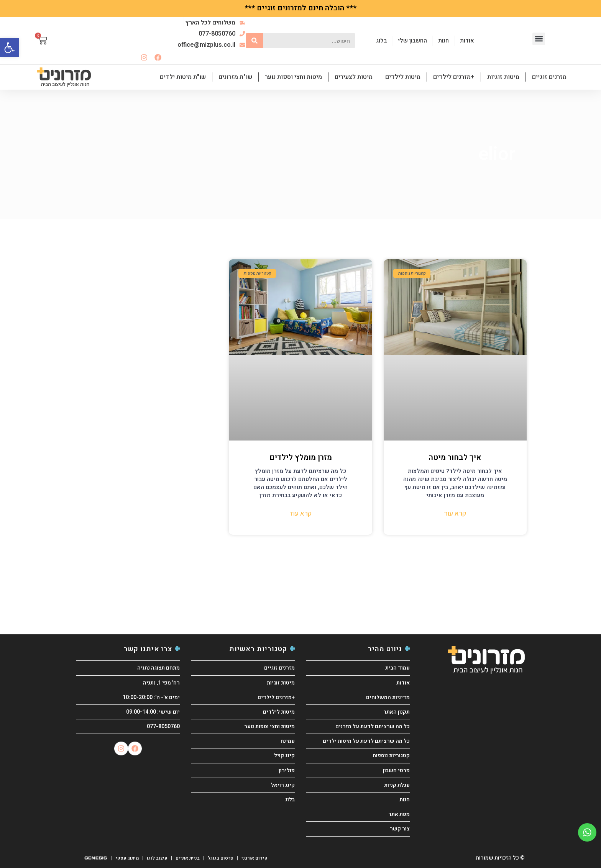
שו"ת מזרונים (235, 77)
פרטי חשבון (396, 771)
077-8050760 (163, 726)
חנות (405, 800)
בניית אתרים (186, 858)
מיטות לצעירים (354, 77)
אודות (403, 683)
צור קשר (400, 829)
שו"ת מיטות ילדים (183, 77)
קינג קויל (284, 756)
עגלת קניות (397, 785)
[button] (539, 39)
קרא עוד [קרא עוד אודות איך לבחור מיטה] (455, 513)
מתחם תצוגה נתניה (158, 668)
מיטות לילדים (403, 77)
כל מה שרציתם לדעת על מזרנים (373, 726)
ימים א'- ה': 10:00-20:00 (151, 697)
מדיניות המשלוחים (388, 697)
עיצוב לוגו (156, 858)
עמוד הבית (397, 668)
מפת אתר (399, 814)
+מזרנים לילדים (454, 77)
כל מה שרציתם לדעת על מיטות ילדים (366, 741)
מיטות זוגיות (503, 77)
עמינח (288, 741)
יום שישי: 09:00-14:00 (153, 712)
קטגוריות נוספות (391, 756)
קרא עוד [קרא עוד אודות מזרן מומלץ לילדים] (300, 513)
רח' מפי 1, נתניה (161, 683)
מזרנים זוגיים (549, 77)
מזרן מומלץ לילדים (301, 458)
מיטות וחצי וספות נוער (293, 77)
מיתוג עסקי (127, 858)
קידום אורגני (251, 858)
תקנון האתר (397, 712)
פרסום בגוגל (218, 858)
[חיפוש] (255, 41)
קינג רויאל (283, 785)
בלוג (290, 800)
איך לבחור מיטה (455, 458)
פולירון (287, 771)
